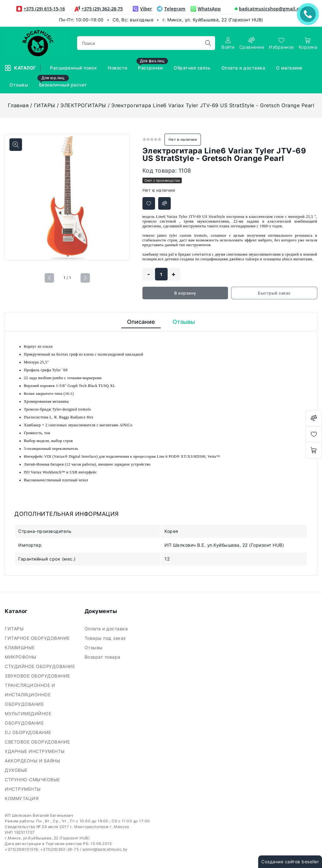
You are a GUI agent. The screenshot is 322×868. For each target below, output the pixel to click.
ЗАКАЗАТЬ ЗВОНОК (309, 14)
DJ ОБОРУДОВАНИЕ (29, 732)
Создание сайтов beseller (290, 862)
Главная (18, 105)
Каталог (21, 68)
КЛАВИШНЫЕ (20, 647)
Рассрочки (152, 65)
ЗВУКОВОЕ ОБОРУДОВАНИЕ (38, 676)
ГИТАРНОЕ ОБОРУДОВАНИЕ (38, 638)
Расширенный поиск (74, 68)
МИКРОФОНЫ (21, 657)
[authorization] (228, 43)
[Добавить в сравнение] (164, 203)
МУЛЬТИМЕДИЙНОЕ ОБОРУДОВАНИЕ (28, 718)
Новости (118, 68)
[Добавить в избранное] (149, 203)
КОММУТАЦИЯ (22, 798)
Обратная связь (193, 68)
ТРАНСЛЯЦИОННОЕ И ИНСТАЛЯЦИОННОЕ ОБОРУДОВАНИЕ (30, 695)
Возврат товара (103, 657)
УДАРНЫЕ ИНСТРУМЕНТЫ (35, 751)
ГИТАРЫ (45, 105)
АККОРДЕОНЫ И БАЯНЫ (33, 761)
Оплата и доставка (244, 68)
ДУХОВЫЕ (17, 770)
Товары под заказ (106, 638)
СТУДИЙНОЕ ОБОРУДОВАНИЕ (41, 666)
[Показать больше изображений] (16, 145)
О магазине (290, 68)
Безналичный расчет (63, 82)
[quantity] (161, 274)
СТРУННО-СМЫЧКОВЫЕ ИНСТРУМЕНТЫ (32, 784)
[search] (208, 43)
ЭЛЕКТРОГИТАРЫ (83, 105)
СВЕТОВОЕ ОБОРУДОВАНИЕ (38, 742)
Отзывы (19, 85)
